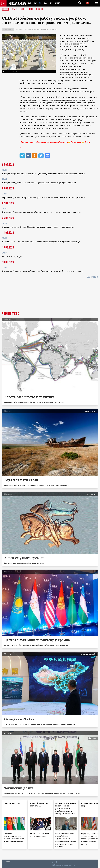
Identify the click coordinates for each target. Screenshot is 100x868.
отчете (82, 44)
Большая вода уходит (12, 256)
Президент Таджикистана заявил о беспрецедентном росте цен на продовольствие (41, 212)
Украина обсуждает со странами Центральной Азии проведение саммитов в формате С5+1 (44, 197)
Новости (6, 9)
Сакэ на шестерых (13, 803)
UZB (52, 3)
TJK (41, 3)
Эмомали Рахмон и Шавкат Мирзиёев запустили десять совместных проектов (38, 227)
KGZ (35, 3)
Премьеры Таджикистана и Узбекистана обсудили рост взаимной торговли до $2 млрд (42, 271)
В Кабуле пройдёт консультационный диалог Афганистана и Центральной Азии (39, 183)
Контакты (8, 862)
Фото (32, 9)
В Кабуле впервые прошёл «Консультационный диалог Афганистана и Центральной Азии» (44, 174)
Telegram (75, 142)
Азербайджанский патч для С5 (39, 805)
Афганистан (20, 29)
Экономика (29, 29)
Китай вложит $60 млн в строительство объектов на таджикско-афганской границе (41, 242)
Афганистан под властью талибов (46, 29)
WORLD (58, 3)
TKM (46, 3)
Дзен (87, 142)
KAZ (30, 3)
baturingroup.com (66, 866)
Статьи (15, 9)
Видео (24, 9)
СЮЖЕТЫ (41, 9)
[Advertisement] (50, 296)
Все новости (92, 277)
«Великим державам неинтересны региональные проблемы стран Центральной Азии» (66, 808)
